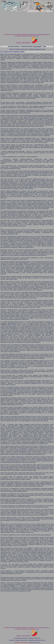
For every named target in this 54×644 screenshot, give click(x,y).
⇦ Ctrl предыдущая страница (20, 638)
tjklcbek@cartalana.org (35, 643)
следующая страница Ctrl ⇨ (35, 638)
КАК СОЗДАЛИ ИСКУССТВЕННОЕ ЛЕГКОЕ (13, 52)
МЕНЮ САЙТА (24, 49)
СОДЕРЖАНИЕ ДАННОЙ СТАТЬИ (37, 49)
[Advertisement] (27, 24)
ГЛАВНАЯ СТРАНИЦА (14, 49)
